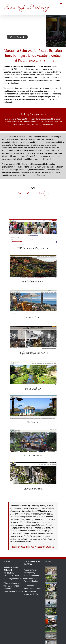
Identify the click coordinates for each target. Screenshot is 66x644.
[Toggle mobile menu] (61, 4)
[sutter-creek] (33, 362)
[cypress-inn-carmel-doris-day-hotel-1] (33, 463)
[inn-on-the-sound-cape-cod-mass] (33, 291)
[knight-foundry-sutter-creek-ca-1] (33, 327)
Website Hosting (31, 581)
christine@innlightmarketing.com (17, 578)
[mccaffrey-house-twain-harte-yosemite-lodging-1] (33, 430)
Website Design (31, 570)
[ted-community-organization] (33, 220)
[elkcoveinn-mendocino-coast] (33, 396)
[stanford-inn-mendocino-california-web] (33, 256)
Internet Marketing (32, 576)
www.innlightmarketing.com (15, 591)
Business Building (32, 578)
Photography (30, 573)
